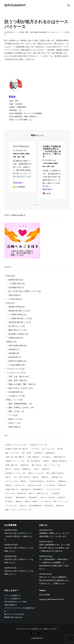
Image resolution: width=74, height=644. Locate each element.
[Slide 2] (38, 205)
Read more (18, 187)
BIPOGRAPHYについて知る (16, 602)
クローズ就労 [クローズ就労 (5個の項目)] (46, 501)
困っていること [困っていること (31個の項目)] (48, 449)
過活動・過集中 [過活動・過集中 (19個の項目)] (11, 465)
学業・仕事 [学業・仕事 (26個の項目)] (27, 453)
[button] (69, 5)
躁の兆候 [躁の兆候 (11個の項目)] (51, 481)
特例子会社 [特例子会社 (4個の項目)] (49, 506)
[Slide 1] (36, 205)
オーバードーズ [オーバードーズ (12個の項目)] (11, 481)
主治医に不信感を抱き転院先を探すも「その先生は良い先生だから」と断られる (52, 160)
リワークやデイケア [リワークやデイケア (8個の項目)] (53, 489)
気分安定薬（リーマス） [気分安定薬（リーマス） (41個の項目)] (38, 445)
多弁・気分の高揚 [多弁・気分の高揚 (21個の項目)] (34, 461)
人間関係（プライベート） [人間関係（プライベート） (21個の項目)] (15, 461)
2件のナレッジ (25, 533)
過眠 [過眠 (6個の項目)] (27, 501)
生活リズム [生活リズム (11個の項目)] (20, 485)
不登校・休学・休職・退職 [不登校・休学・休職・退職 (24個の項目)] (15, 457)
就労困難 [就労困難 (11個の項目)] (62, 481)
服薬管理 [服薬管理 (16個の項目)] (27, 469)
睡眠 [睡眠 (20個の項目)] (46, 461)
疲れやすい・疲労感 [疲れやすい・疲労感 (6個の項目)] (48, 497)
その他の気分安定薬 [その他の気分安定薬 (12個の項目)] (36, 481)
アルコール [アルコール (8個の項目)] (10, 493)
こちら (62, 583)
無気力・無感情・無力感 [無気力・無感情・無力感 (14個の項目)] (55, 473)
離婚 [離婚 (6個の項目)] (35, 501)
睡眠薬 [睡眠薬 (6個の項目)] (19, 501)
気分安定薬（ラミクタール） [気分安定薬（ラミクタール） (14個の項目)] (15, 473)
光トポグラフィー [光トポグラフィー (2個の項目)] (25, 510)
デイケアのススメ (21, 150)
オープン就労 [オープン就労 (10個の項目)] (50, 485)
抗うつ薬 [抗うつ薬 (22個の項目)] (46, 457)
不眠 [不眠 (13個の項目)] (8, 477)
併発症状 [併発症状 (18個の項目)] (25, 465)
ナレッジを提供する (12, 599)
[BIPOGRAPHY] (15, 5)
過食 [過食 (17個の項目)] (8, 469)
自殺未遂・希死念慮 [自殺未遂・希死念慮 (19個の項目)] (59, 461)
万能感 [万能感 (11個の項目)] (9, 485)
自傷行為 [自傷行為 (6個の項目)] (62, 497)
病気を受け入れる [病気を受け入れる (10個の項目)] (34, 485)
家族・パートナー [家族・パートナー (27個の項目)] (12, 453)
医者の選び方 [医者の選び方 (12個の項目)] (57, 477)
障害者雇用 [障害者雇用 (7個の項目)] (33, 497)
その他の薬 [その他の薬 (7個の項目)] (56, 493)
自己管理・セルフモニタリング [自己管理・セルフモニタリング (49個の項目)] (16, 445)
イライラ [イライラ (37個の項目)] (35, 449)
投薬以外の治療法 (19, 158)
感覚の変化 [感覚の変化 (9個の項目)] (25, 489)
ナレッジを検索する (12, 595)
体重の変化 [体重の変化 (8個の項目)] (22, 493)
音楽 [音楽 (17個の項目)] (17, 469)
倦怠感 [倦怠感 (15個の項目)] (46, 469)
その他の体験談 (48, 172)
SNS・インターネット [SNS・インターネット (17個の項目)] (52, 465)
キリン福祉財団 (45, 559)
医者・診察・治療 (27, 32)
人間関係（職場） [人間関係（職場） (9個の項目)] (12, 489)
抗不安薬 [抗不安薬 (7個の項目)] (9, 497)
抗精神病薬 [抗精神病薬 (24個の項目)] (50, 453)
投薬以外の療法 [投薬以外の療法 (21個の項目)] (59, 457)
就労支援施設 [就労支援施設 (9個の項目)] (38, 489)
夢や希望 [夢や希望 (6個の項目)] (9, 501)
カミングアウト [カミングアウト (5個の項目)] (11, 506)
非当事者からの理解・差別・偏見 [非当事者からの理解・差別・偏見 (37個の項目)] (17, 449)
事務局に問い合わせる (13, 617)
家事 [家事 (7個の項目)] (31, 493)
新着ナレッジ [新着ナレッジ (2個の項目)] (10, 510)
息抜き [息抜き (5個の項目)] (23, 506)
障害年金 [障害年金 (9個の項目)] (62, 485)
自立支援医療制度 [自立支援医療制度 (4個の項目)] (35, 506)
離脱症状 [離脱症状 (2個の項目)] (60, 506)
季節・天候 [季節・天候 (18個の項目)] (36, 465)
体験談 (36, 32)
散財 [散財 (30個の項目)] (60, 449)
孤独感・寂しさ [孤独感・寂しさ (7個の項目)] (42, 493)
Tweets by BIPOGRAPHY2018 (51, 599)
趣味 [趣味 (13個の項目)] (36, 477)
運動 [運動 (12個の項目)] (23, 481)
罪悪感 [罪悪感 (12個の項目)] (45, 477)
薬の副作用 (43, 32)
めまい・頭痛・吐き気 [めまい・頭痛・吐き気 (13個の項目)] (22, 477)
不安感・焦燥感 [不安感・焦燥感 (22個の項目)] (33, 457)
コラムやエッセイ (54, 32)
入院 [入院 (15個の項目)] (36, 469)
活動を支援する (11, 605)
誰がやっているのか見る (14, 614)
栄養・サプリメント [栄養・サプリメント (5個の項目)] (61, 501)
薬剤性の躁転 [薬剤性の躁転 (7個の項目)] (21, 497)
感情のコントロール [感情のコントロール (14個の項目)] (36, 473)
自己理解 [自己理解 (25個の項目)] (38, 453)
